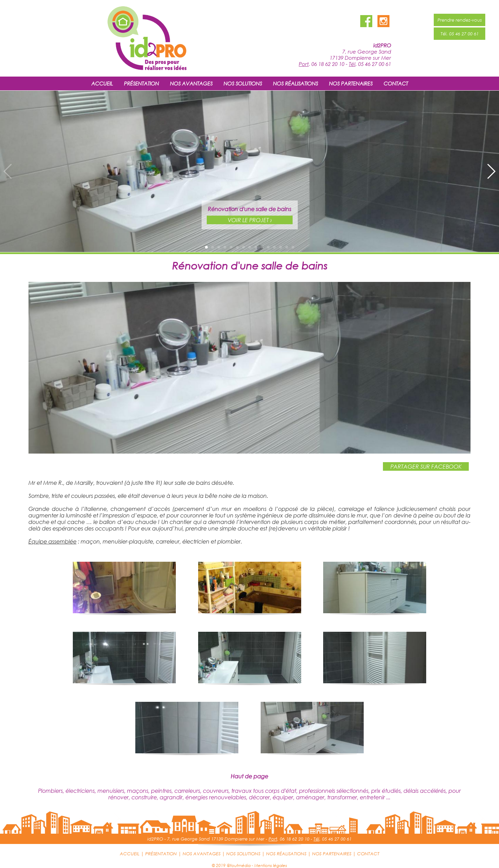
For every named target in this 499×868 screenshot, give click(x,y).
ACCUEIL (102, 83)
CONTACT (396, 83)
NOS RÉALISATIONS (296, 83)
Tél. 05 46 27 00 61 (460, 34)
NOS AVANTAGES (191, 83)
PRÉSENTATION (141, 83)
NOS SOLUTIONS (243, 83)
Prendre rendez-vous (460, 20)
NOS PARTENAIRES (351, 83)
